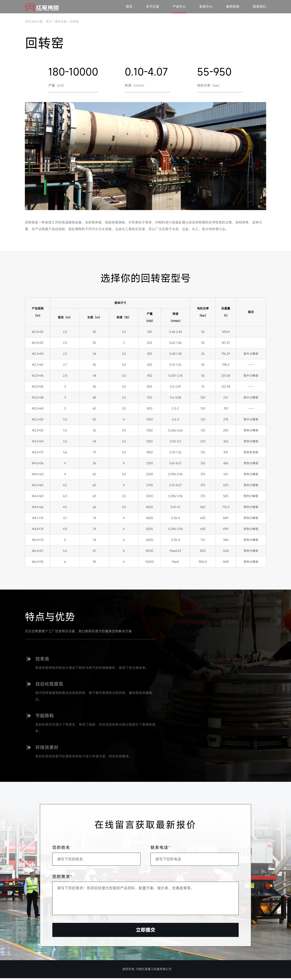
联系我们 (259, 7)
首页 (129, 7)
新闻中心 (206, 7)
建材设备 (61, 22)
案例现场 (233, 7)
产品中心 (179, 7)
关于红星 (153, 7)
